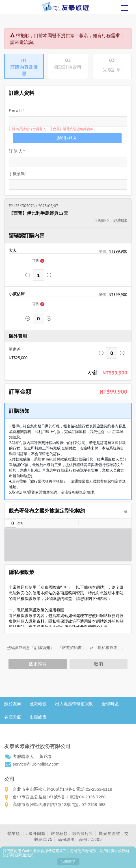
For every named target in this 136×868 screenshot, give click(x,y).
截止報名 (38, 664)
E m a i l (16, 111)
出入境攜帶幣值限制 (74, 704)
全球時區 (110, 704)
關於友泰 (13, 704)
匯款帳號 (38, 704)
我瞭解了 (68, 862)
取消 (98, 664)
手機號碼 (17, 174)
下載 (122, 511)
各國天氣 (13, 717)
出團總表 (38, 717)
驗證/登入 (67, 138)
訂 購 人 (16, 151)
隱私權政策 (24, 855)
